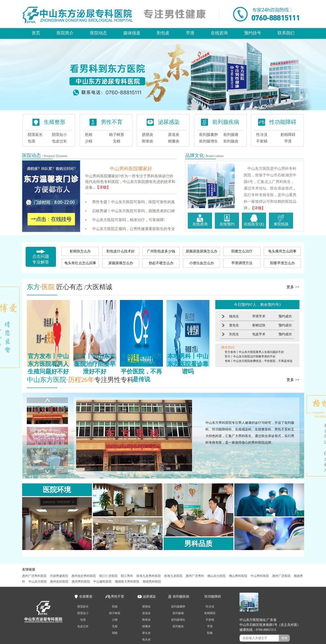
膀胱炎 (148, 135)
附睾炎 (148, 141)
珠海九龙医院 (173, 576)
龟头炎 (146, 640)
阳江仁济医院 (108, 576)
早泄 (190, 33)
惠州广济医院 (281, 576)
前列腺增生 (208, 141)
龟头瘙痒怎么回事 (282, 251)
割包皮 (163, 33)
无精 (117, 141)
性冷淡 (262, 135)
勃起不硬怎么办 (161, 263)
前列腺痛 (231, 135)
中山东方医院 (38, 581)
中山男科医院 (260, 576)
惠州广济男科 (195, 576)
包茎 (31, 141)
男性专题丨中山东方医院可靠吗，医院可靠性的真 (134, 202)
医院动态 (98, 33)
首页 (36, 33)
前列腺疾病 (226, 122)
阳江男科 (127, 576)
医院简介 (65, 33)
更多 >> (293, 287)
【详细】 (103, 187)
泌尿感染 (169, 122)
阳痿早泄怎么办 (282, 263)
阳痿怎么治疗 (242, 251)
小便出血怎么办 (202, 263)
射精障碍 (288, 135)
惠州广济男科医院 (34, 576)
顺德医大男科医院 (127, 581)
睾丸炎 (146, 633)
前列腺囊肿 (208, 135)
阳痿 (210, 633)
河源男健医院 (59, 576)
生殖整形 (55, 122)
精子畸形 (117, 135)
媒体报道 (132, 33)
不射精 (262, 141)
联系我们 (286, 33)
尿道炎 (174, 135)
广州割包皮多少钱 (161, 251)
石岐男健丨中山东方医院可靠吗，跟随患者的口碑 (134, 211)
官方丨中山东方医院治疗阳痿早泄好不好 (250, 356)
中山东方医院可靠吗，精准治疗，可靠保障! (128, 220)
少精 (89, 141)
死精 (89, 135)
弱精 (115, 633)
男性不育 (112, 122)
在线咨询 (219, 33)
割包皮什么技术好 (121, 251)
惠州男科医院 (81, 581)
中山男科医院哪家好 (131, 169)
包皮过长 (59, 141)
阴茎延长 (35, 135)
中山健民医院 (102, 581)
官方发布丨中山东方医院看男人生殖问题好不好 (254, 352)
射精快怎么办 (80, 251)
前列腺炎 (231, 141)
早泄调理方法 (242, 263)
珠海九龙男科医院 (149, 576)
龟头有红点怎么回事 (80, 263)
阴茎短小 (59, 135)
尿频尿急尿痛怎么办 (202, 251)
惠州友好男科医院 (84, 576)
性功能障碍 (283, 122)
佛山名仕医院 (216, 576)
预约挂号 (253, 33)
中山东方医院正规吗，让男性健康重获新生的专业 (134, 229)
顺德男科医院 (152, 581)
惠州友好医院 (59, 581)
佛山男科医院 (238, 576)
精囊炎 (174, 141)
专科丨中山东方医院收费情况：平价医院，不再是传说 (259, 361)
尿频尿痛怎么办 (121, 263)
